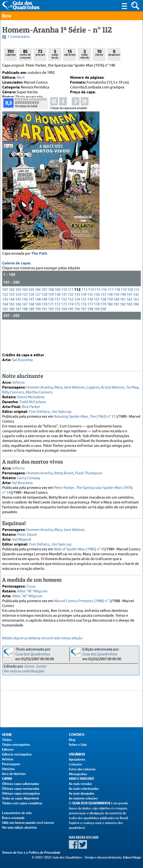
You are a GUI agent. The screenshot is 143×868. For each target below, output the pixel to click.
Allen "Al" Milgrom (32, 591)
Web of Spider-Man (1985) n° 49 (79, 549)
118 (117, 317)
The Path (39, 280)
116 (104, 317)
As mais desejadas (82, 793)
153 (71, 326)
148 (38, 326)
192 (51, 336)
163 (136, 326)
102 (12, 317)
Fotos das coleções (82, 769)
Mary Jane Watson (70, 387)
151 (57, 326)
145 (18, 326)
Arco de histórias (14, 774)
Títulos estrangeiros (16, 745)
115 (97, 317)
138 (110, 321)
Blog (72, 740)
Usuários (77, 754)
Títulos (7, 740)
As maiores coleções (83, 798)
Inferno (19, 382)
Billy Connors (13, 392)
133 (77, 321)
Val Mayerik (22, 539)
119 (124, 317)
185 (5, 336)
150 (51, 326)
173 (64, 331)
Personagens (11, 764)
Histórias (8, 769)
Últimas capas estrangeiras (21, 793)
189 (31, 336)
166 (18, 331)
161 (123, 326)
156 (90, 326)
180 (110, 331)
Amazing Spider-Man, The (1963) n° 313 (86, 416)
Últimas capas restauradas (21, 789)
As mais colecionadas (84, 789)
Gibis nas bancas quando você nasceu (28, 823)
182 (123, 331)
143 (5, 326)
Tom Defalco (39, 411)
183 (129, 331)
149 (44, 326)
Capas (7, 779)
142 (136, 321)
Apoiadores (77, 759)
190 (38, 336)
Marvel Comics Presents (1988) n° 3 (82, 601)
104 (25, 317)
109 (57, 317)
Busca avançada (13, 818)
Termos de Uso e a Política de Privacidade (31, 852)
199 (97, 336)
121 (137, 317)
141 (129, 321)
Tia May (132, 387)
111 (71, 317)
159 (110, 326)
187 (18, 336)
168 (31, 331)
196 (77, 336)
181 (116, 331)
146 (25, 326)
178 (97, 331)
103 (18, 317)
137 (103, 321)
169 (38, 331)
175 (77, 331)
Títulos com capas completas (22, 803)
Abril (20, 78)
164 (5, 331)
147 (31, 326)
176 (84, 331)
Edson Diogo (132, 857)
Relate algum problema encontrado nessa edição (42, 638)
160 (116, 326)
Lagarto (93, 387)
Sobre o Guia (78, 745)
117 (111, 317)
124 (18, 321)
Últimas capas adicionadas (20, 784)
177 (90, 331)
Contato (77, 735)
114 (91, 317)
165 (12, 331)
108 (51, 317)
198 (90, 336)
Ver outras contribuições (24, 671)
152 (64, 326)
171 (51, 331)
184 (136, 331)
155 (84, 326)
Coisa (31, 586)
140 (123, 321)
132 (71, 321)
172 (57, 331)
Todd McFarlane (33, 402)
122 (5, 321)
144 (12, 326)
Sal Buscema (22, 360)
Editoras (8, 749)
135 (90, 321)
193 (57, 336)
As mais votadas (80, 784)
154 (77, 326)
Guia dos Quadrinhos (33, 654)
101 (5, 317)
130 (57, 321)
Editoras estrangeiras (17, 754)
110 (64, 317)
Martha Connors (39, 392)
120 (130, 317)
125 (25, 321)
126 (31, 321)
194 (64, 336)
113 (84, 317)
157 (97, 326)
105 (31, 317)
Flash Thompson (89, 473)
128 (44, 321)
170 (44, 331)
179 (103, 331)
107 (44, 317)
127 (38, 321)
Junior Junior (35, 666)
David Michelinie (31, 397)
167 (25, 331)
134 (84, 321)
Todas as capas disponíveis (20, 798)
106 (38, 317)
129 (51, 321)
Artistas (8, 759)
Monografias (78, 774)
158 (103, 326)
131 (64, 321)
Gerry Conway (29, 478)
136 (97, 321)
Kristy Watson (113, 387)
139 (116, 321)
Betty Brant (64, 473)
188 (25, 336)
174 (71, 331)
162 (129, 326)
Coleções (75, 764)
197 (84, 336)
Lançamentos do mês (17, 813)
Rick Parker (31, 406)
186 (12, 336)
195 (71, 336)
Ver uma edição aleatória (19, 827)
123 (12, 321)
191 (44, 336)
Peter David (27, 534)
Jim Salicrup (61, 411)
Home (7, 735)
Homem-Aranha (40, 387)
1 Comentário (19, 37)
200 (103, 336)
